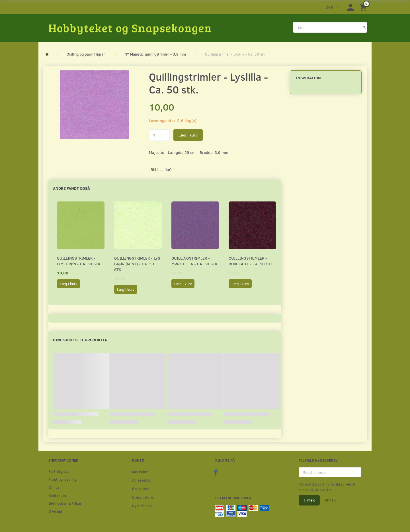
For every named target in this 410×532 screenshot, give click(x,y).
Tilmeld (309, 500)
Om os (54, 487)
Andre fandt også (71, 188)
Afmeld (331, 500)
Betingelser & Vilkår (65, 503)
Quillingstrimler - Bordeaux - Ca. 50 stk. (251, 261)
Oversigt (56, 511)
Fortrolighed (59, 471)
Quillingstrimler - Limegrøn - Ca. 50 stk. (79, 261)
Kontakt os (58, 495)
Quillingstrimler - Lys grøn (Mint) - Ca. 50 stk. (137, 264)
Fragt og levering (63, 479)
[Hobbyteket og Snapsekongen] (130, 28)
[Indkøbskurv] (364, 7)
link (328, 489)
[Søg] (364, 27)
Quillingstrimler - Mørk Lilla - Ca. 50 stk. (195, 261)
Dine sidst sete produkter (80, 340)
